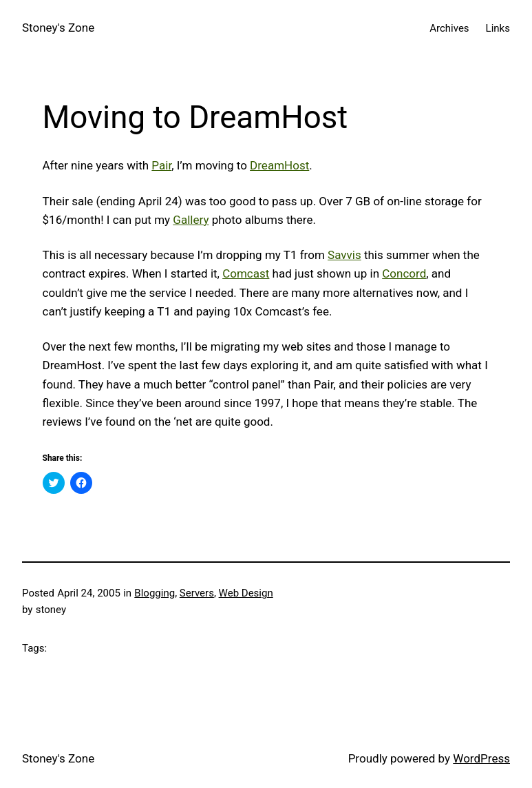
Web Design (246, 593)
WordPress (481, 758)
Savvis (344, 255)
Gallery (191, 220)
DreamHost (279, 165)
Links (498, 28)
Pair (161, 165)
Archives (449, 28)
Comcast (246, 273)
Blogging (155, 593)
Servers (197, 593)
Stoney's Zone (58, 28)
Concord (404, 273)
